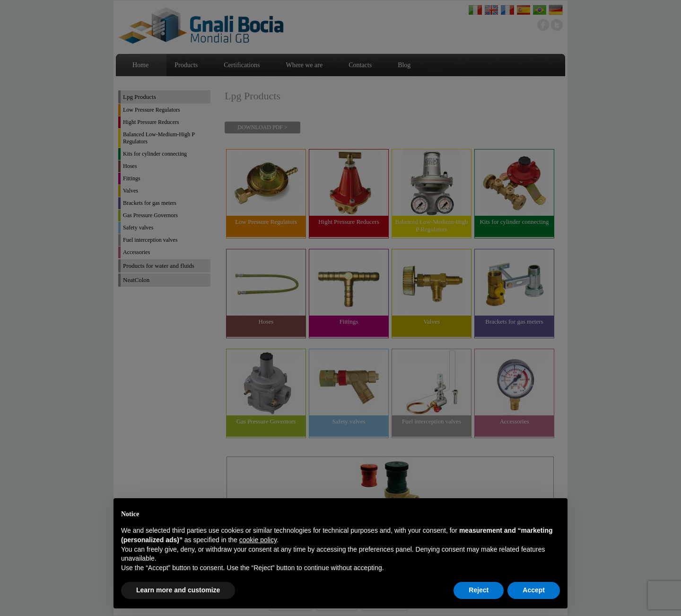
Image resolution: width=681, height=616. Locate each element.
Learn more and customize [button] (178, 590)
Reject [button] (479, 590)
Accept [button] (534, 590)
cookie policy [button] (258, 540)
